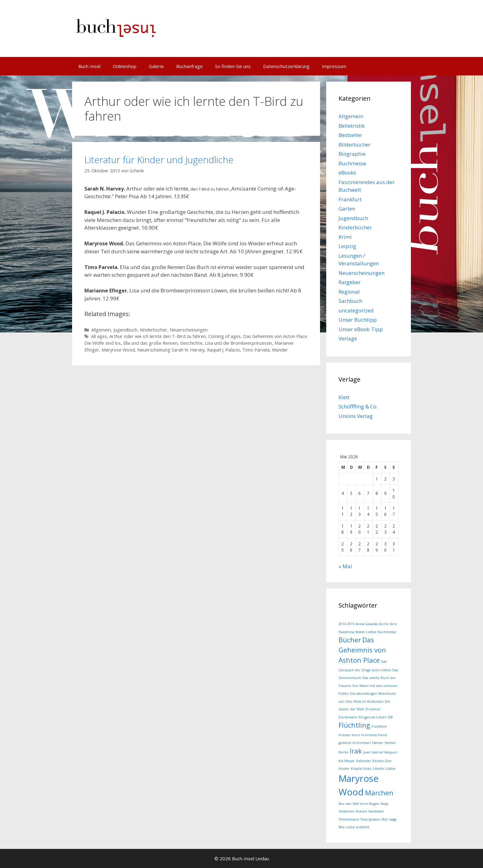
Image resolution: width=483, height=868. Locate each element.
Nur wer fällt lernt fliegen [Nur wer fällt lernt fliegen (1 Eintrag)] (359, 804)
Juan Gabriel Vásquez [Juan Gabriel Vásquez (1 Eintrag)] (380, 752)
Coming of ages (224, 336)
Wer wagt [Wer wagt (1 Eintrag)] (389, 819)
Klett (344, 397)
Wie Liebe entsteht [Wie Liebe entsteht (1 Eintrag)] (354, 827)
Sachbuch (350, 301)
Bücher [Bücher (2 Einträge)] (350, 640)
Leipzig (347, 246)
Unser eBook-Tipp (361, 329)
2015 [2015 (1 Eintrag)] (351, 624)
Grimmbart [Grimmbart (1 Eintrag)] (362, 743)
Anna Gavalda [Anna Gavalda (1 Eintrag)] (367, 624)
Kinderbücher (154, 330)
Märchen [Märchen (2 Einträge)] (379, 793)
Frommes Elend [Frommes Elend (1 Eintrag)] (374, 735)
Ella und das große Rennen (150, 343)
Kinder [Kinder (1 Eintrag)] (344, 769)
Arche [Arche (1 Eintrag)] (384, 624)
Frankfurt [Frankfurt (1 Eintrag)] (379, 726)
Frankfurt (350, 199)
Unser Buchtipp (358, 320)
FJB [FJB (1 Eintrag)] (390, 717)
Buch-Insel (89, 66)
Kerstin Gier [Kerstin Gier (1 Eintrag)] (382, 761)
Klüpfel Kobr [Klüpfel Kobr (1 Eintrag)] (361, 769)
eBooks (347, 173)
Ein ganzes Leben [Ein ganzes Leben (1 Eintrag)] (373, 717)
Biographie (352, 154)
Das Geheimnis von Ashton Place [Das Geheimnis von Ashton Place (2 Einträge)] (362, 650)
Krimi (345, 237)
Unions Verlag (356, 416)
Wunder (280, 350)
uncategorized (356, 310)
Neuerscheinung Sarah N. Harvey (171, 350)
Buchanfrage (189, 66)
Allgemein (101, 330)
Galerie (156, 66)
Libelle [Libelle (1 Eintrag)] (378, 769)
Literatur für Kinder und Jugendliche (159, 160)
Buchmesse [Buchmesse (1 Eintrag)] (387, 632)
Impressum (334, 66)
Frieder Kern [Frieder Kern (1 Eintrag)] (349, 735)
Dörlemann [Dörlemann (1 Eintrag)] (348, 717)
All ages (99, 336)
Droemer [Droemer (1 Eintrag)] (373, 709)
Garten (347, 209)
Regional (349, 292)
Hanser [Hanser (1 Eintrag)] (378, 743)
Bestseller (350, 135)
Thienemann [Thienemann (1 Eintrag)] (349, 819)
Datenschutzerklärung (286, 66)
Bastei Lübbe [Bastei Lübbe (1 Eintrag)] (366, 632)
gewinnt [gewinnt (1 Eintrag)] (345, 743)
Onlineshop (125, 66)
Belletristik (352, 126)
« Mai (345, 566)
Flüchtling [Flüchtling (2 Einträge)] (354, 725)
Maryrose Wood (118, 350)
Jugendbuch (125, 330)
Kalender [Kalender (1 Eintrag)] (364, 761)
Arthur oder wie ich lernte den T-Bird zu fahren (158, 336)
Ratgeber (350, 282)
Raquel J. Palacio (223, 350)
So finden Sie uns (233, 66)
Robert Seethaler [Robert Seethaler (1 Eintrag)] (370, 811)
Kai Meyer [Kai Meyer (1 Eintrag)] (347, 761)
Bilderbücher (355, 145)
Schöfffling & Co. (358, 406)
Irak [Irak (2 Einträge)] (356, 751)
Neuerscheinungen (189, 330)
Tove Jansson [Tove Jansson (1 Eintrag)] (370, 819)
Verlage (348, 338)
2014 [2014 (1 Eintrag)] (342, 624)
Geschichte (191, 343)
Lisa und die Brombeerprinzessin (238, 343)
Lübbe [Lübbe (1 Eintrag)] (390, 769)
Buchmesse (352, 163)
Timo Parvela (256, 350)
